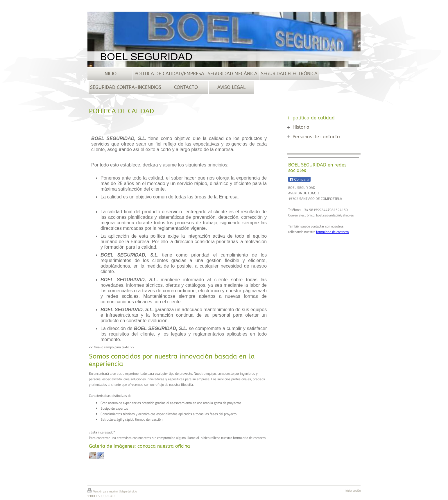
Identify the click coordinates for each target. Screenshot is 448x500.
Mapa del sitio (129, 491)
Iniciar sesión (353, 491)
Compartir (299, 180)
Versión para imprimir (103, 491)
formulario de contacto (332, 232)
